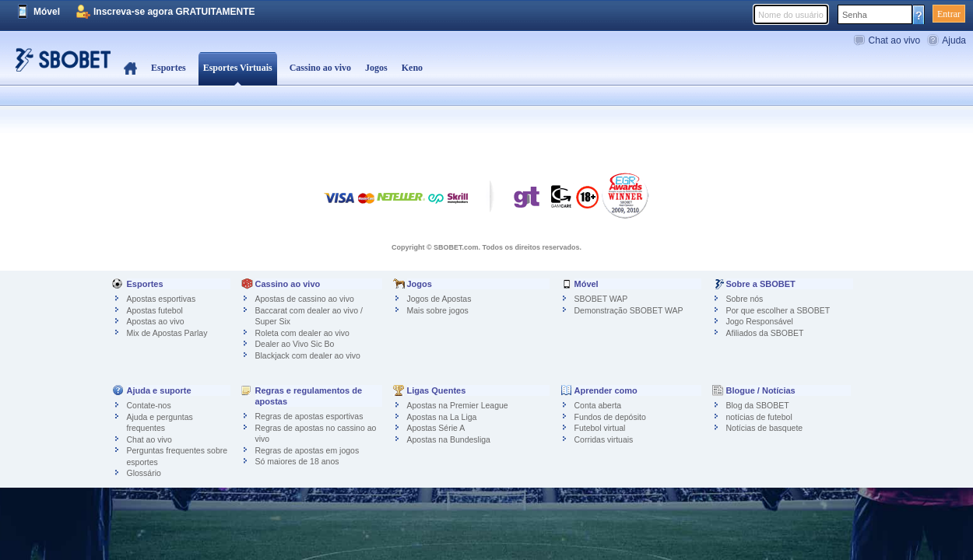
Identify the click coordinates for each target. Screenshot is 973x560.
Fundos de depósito (610, 417)
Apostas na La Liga (442, 417)
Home (130, 68)
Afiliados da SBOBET (765, 333)
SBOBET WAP (601, 299)
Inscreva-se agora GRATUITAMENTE (174, 12)
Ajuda (954, 40)
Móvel (47, 12)
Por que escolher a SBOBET (778, 310)
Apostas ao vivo (156, 321)
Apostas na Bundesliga (449, 439)
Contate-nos (149, 405)
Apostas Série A (436, 428)
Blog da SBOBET (758, 405)
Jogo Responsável (760, 321)
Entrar (949, 14)
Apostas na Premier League (458, 405)
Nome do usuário (791, 15)
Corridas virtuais (604, 439)
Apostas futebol (155, 310)
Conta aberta (598, 405)
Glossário (144, 473)
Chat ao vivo (895, 40)
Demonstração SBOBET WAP (629, 310)
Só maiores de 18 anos (297, 461)
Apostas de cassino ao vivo (305, 299)
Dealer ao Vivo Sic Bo (295, 344)
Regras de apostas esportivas (309, 416)
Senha (855, 15)
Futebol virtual (600, 428)
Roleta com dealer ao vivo (302, 333)
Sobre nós (745, 299)
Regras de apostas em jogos (307, 450)
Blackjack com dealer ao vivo (308, 355)
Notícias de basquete (765, 428)
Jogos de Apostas (439, 299)
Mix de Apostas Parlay (167, 333)
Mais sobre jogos (438, 310)
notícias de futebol (759, 417)
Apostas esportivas (162, 299)
